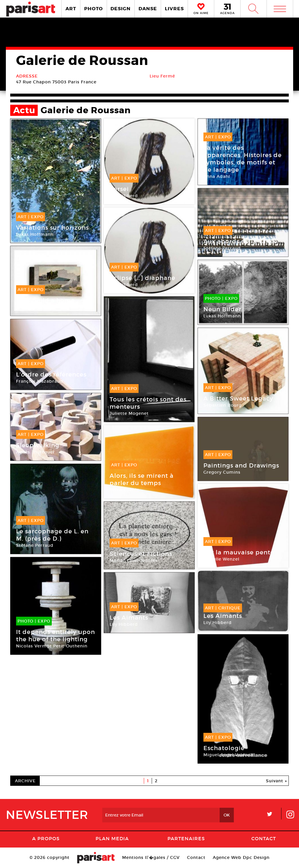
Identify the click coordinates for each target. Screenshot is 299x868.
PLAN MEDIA (112, 838)
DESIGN (121, 9)
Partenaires (186, 838)
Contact (264, 838)
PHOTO (94, 9)
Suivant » (276, 781)
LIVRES (174, 9)
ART (71, 9)
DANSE (148, 9)
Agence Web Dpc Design (241, 857)
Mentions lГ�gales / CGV (151, 857)
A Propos (46, 838)
